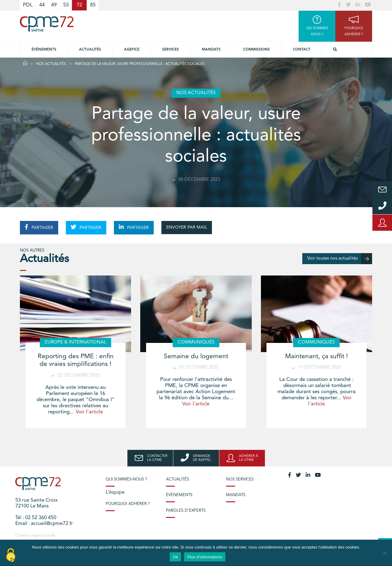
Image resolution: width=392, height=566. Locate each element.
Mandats (211, 50)
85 (93, 5)
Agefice (132, 50)
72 (79, 5)
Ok (175, 557)
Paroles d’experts (186, 511)
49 (54, 5)
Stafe (51, 536)
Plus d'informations (205, 557)
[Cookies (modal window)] (11, 556)
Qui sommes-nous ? (126, 479)
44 (42, 5)
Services (170, 50)
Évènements (44, 50)
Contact (302, 50)
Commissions (256, 50)
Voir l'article (89, 412)
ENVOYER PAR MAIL (187, 227)
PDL (28, 5)
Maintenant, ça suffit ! (317, 357)
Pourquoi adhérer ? (128, 504)
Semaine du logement (196, 357)
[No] (384, 553)
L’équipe (115, 492)
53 (66, 5)
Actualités (90, 50)
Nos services (240, 479)
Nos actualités (51, 64)
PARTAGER (39, 227)
